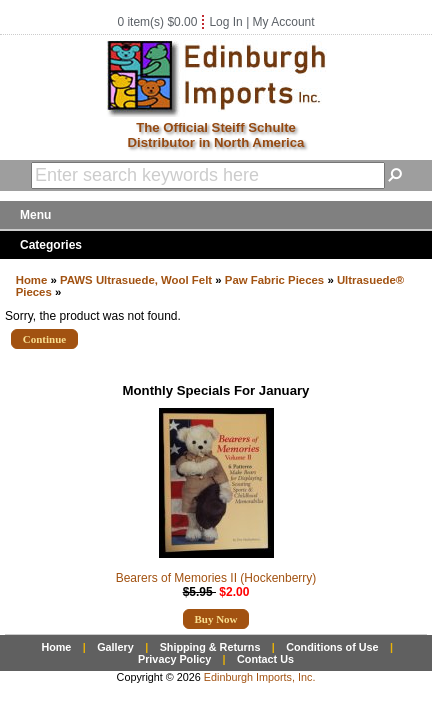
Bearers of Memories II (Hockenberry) (216, 578)
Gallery (115, 647)
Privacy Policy (174, 659)
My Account (284, 22)
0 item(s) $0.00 (157, 22)
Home (32, 280)
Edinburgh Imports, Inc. (260, 677)
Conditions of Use (332, 647)
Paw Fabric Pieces (274, 280)
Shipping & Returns (210, 647)
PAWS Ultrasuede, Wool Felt (136, 280)
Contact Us (265, 659)
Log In (225, 22)
